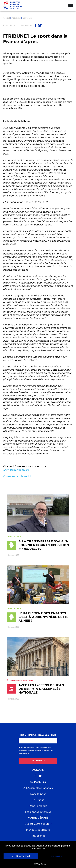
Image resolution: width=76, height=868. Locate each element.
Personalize (57, 856)
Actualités (16, 18)
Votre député (38, 818)
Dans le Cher (38, 794)
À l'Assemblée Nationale (38, 788)
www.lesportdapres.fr (16, 470)
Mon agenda (38, 836)
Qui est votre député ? (38, 824)
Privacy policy (40, 864)
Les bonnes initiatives (38, 812)
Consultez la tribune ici (17, 476)
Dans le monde (38, 806)
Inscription (38, 761)
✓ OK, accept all (21, 856)
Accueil (6, 18)
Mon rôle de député (38, 830)
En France (27, 18)
